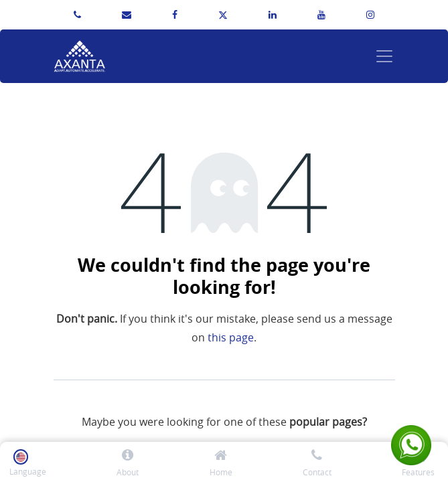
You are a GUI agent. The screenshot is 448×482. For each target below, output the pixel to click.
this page (231, 337)
